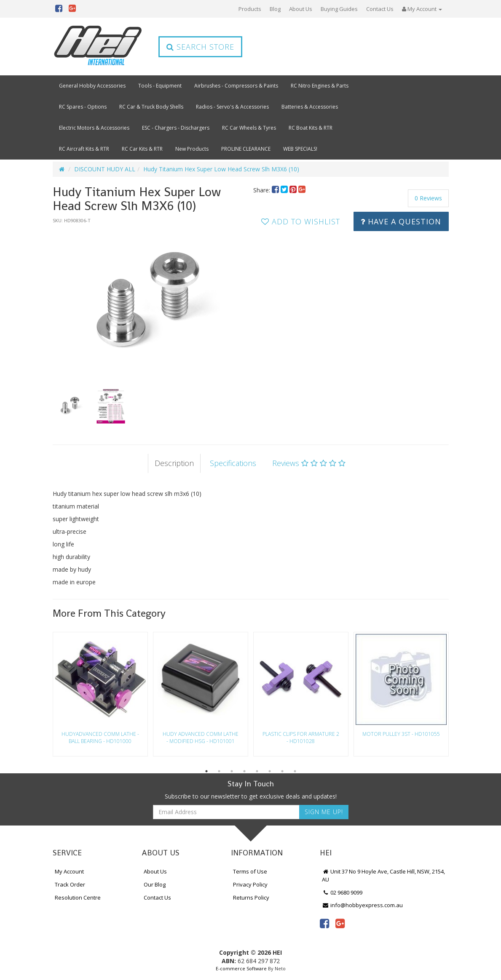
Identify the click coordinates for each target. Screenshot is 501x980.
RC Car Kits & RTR (142, 149)
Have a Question (401, 221)
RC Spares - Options (83, 107)
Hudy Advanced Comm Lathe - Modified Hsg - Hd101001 (201, 738)
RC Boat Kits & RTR (311, 128)
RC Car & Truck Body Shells (151, 107)
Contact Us (380, 9)
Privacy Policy (250, 884)
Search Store (200, 47)
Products (250, 9)
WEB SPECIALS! (300, 149)
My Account (69, 871)
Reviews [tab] (309, 463)
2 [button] (219, 771)
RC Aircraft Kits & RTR (84, 149)
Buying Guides (339, 9)
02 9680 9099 (342, 892)
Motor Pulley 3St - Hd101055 (401, 734)
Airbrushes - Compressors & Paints (236, 86)
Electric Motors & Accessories (94, 128)
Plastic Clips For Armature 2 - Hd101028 (301, 738)
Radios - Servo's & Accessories (232, 107)
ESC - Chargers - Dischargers (176, 128)
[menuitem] (276, 190)
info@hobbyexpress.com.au (362, 905)
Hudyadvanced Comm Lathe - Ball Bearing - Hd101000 (100, 738)
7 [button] (282, 771)
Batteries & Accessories (310, 107)
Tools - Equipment (160, 86)
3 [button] (232, 771)
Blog (275, 9)
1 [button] (206, 771)
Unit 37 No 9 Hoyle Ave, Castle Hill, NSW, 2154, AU (383, 875)
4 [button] (244, 771)
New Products (192, 149)
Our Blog (155, 884)
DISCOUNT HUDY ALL (105, 169)
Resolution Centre (78, 897)
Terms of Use (250, 871)
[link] (324, 923)
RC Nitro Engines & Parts (320, 86)
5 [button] (257, 771)
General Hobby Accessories (92, 86)
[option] (150, 301)
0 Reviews (428, 198)
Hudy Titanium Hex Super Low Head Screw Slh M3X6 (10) (221, 169)
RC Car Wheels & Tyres (249, 128)
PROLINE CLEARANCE (246, 149)
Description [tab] (174, 463)
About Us (301, 9)
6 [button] (270, 771)
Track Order (70, 884)
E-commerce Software (241, 968)
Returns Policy (251, 897)
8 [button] (295, 771)
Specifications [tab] (233, 463)
